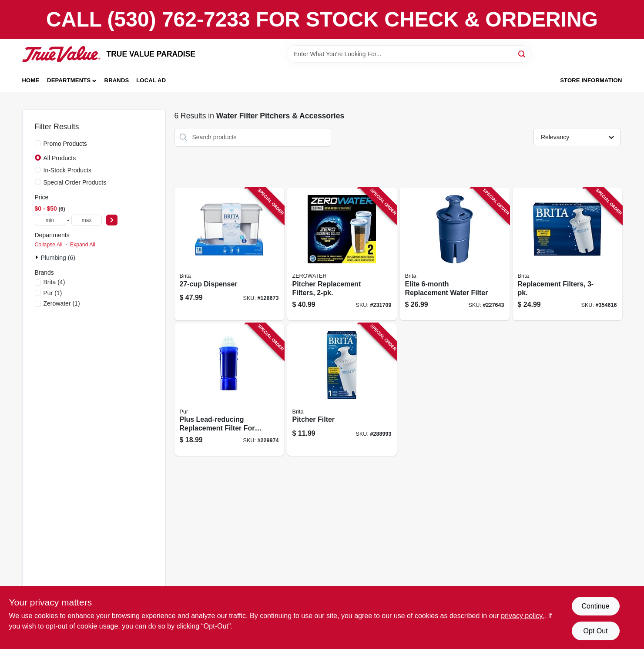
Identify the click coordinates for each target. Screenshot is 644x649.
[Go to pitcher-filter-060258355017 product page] (342, 390)
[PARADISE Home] (61, 54)
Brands (117, 80)
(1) (53, 293)
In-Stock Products (68, 170)
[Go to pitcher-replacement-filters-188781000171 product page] (342, 254)
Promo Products (65, 144)
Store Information (591, 80)
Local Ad (151, 80)
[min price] (50, 220)
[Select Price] (112, 220)
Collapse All (49, 245)
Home (31, 80)
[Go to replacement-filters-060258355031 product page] (567, 254)
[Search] (522, 53)
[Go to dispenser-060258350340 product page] (229, 254)
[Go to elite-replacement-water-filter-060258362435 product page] (455, 254)
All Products (60, 158)
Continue (595, 606)
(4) (54, 282)
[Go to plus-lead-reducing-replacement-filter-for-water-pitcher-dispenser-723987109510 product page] (229, 390)
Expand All (83, 245)
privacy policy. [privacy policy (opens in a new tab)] (522, 616)
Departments (69, 80)
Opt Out (595, 631)
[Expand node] (38, 257)
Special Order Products (75, 182)
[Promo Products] (38, 143)
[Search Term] (409, 54)
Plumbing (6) (58, 258)
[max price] (87, 220)
